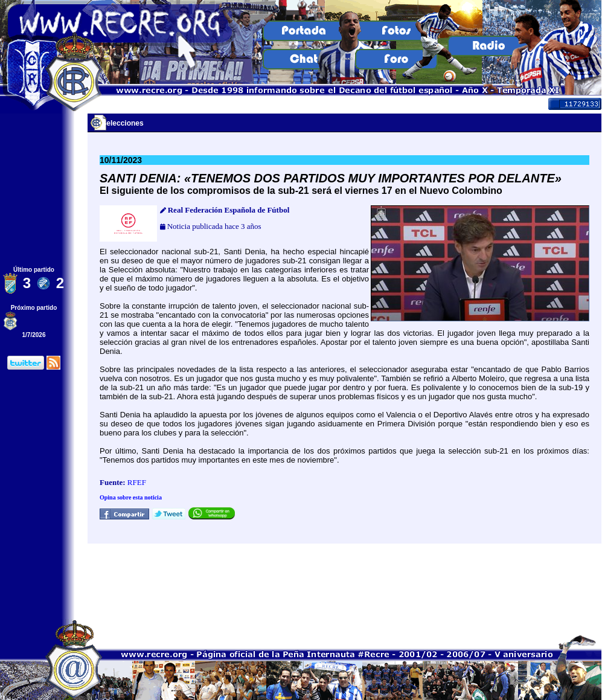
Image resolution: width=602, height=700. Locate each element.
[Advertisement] (345, 581)
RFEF (137, 482)
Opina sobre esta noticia (131, 497)
